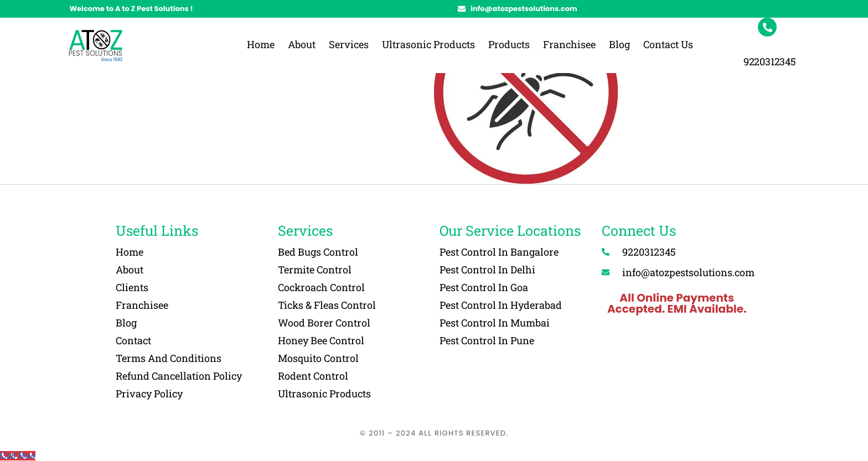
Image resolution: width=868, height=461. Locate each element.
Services (349, 44)
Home (261, 44)
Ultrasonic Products (428, 44)
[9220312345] (767, 27)
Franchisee (569, 44)
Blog (619, 44)
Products (509, 44)
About (302, 44)
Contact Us (668, 44)
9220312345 (770, 61)
